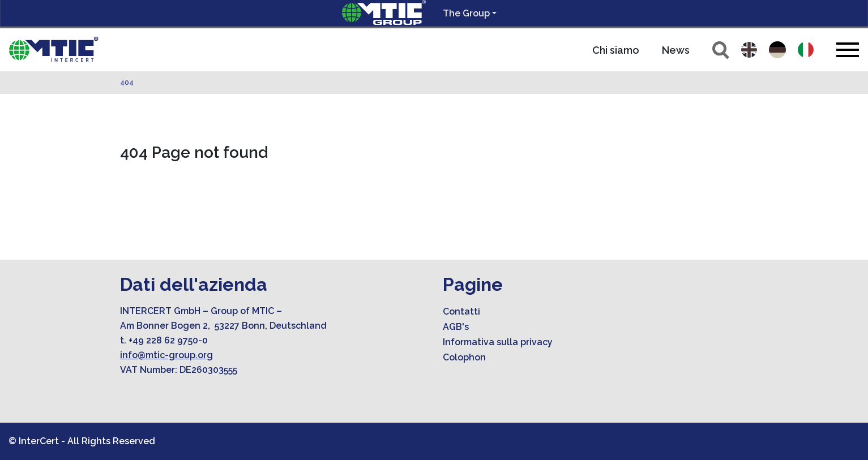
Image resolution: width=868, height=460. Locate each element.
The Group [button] (466, 13)
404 (127, 83)
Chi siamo (616, 50)
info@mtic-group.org (166, 355)
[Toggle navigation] (848, 50)
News (676, 50)
